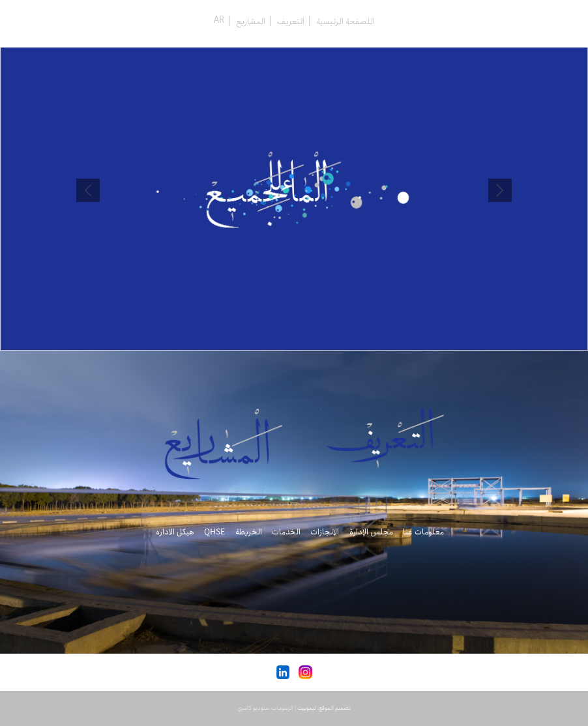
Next (88, 190)
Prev (500, 190)
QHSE (214, 532)
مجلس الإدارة (371, 532)
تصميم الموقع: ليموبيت (324, 708)
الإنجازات (325, 532)
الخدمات (286, 532)
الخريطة (249, 532)
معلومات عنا (423, 532)
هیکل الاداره (175, 532)
